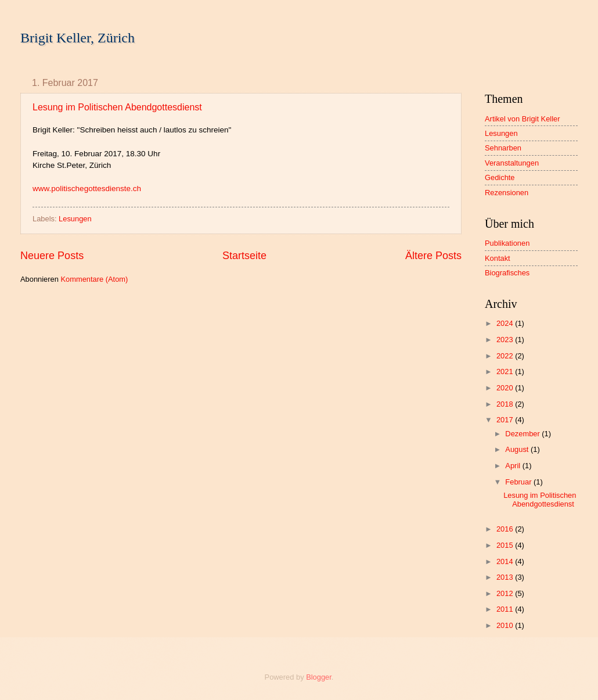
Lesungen (75, 219)
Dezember (523, 434)
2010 (506, 625)
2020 (506, 388)
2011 (506, 609)
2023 (506, 340)
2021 (506, 371)
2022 (506, 356)
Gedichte (500, 177)
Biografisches (507, 273)
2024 (506, 323)
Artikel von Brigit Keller (523, 119)
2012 (506, 593)
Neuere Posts (52, 256)
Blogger (319, 677)
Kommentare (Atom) (94, 279)
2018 (506, 404)
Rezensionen (507, 193)
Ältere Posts (433, 256)
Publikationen (507, 243)
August (518, 449)
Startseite (244, 256)
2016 (506, 529)
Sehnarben (503, 148)
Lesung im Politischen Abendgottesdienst (117, 107)
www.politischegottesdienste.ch (87, 189)
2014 (506, 561)
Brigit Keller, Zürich (78, 38)
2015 (506, 545)
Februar (519, 482)
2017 (506, 420)
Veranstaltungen (512, 163)
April (514, 466)
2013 (506, 577)
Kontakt (498, 258)
